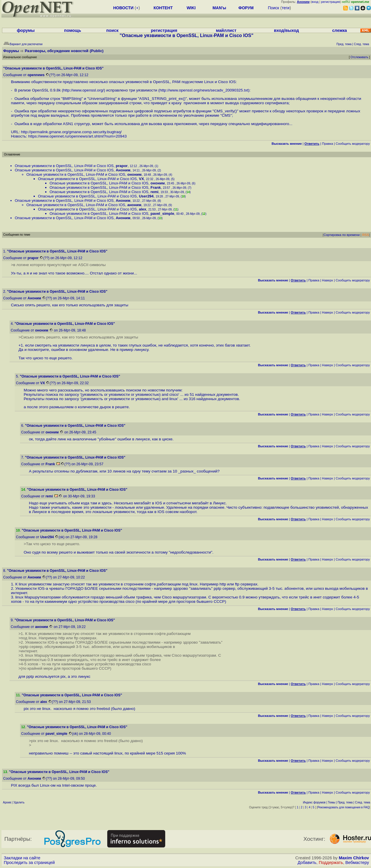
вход (315, 2)
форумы (26, 30)
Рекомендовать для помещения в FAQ (344, 807)
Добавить (307, 862)
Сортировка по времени (342, 235)
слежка (340, 30)
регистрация (331, 2)
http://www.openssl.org (83, 90)
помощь (73, 30)
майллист (226, 30)
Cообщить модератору (353, 144)
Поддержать (331, 862)
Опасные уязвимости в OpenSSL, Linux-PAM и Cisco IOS (64, 166)
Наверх (328, 280)
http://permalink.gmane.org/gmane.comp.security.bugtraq (71, 132)
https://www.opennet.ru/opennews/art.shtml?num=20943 (77, 136)
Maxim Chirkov (354, 858)
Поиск (273, 8)
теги (286, 8)
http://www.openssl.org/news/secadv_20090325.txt (204, 90)
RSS (366, 235)
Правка (328, 144)
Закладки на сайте (22, 858)
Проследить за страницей (29, 862)
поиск (112, 30)
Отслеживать (359, 57)
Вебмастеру (357, 862)
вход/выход (286, 30)
